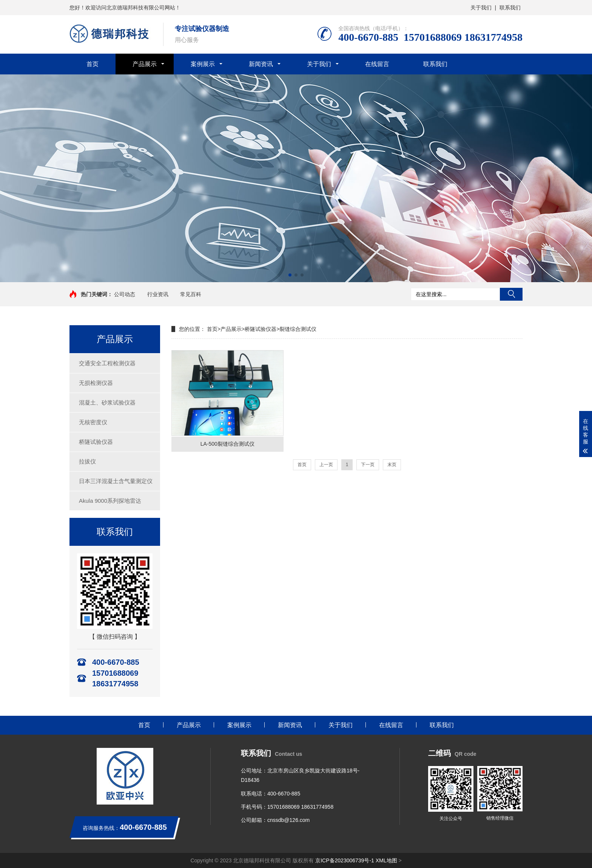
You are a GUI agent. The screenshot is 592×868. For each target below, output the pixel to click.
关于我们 (481, 8)
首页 (92, 64)
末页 (392, 465)
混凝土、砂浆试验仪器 (107, 402)
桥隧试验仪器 (96, 442)
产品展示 (145, 64)
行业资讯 (158, 294)
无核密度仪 (93, 422)
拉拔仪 (87, 461)
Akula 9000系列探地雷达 (110, 501)
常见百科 (191, 294)
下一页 (368, 465)
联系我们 (510, 8)
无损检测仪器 (96, 383)
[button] (290, 275)
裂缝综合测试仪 (298, 329)
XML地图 (386, 860)
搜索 (511, 294)
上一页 (326, 465)
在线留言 (377, 64)
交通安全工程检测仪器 (107, 363)
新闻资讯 (261, 64)
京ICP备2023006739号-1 (345, 860)
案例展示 (203, 64)
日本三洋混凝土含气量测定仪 (116, 481)
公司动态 (125, 294)
